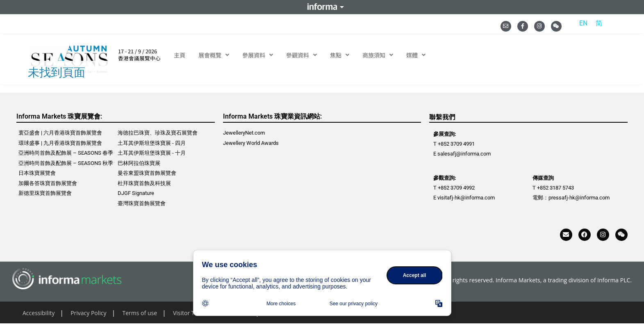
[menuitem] (583, 23)
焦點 (340, 55)
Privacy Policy (88, 313)
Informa (322, 7)
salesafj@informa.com (464, 154)
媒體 (416, 55)
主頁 (180, 55)
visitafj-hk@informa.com (466, 198)
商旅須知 (378, 55)
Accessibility (39, 313)
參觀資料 (302, 55)
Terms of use (140, 313)
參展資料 (258, 55)
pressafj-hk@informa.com (579, 198)
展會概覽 (214, 55)
